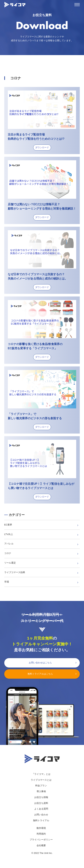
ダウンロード (42, 147)
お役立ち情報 (41, 797)
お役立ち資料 (41, 803)
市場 (7, 582)
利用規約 (41, 834)
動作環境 (41, 828)
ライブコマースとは (41, 780)
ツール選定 (10, 563)
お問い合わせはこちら (40, 663)
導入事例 (41, 791)
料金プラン (41, 786)
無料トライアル (41, 820)
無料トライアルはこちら (40, 674)
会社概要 (41, 845)
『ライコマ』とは (41, 774)
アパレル (9, 544)
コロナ (8, 553)
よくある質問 (41, 809)
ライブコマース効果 (15, 572)
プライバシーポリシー (41, 840)
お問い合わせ (41, 815)
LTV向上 (9, 534)
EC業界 (8, 525)
